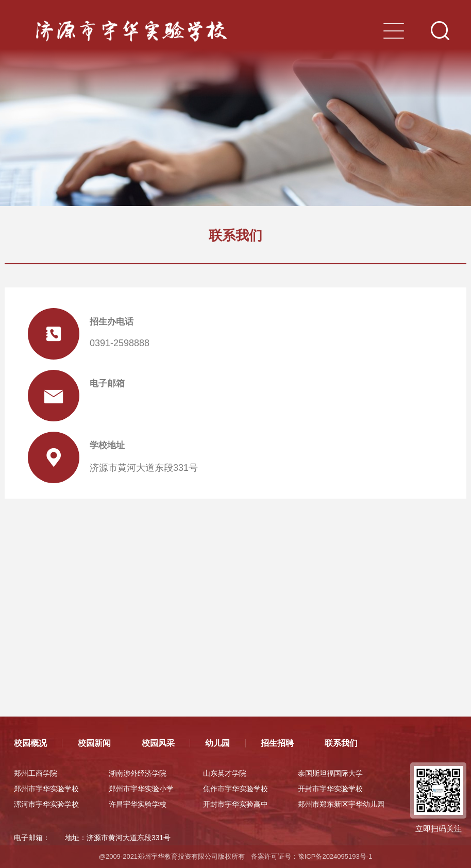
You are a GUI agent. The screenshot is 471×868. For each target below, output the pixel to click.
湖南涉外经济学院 (138, 773)
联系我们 (341, 743)
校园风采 (158, 743)
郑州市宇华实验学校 (46, 789)
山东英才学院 (225, 773)
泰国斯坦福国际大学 (330, 773)
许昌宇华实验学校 (138, 804)
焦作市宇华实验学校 (235, 789)
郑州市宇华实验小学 (141, 789)
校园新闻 (94, 743)
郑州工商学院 (36, 773)
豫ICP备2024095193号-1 (335, 856)
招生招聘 (277, 743)
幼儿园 (217, 743)
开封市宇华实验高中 (235, 804)
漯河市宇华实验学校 (46, 804)
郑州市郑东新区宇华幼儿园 (341, 804)
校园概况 (30, 743)
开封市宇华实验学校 (330, 789)
